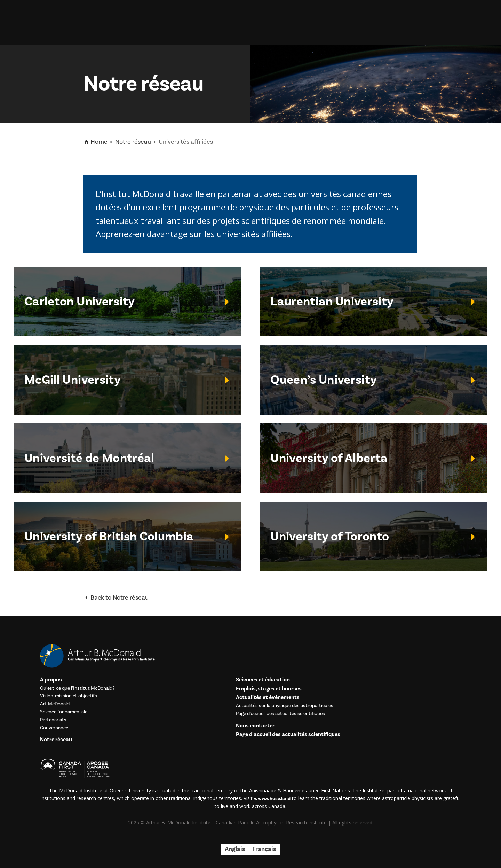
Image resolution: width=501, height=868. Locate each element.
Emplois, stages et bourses (269, 689)
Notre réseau (133, 142)
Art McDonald (55, 704)
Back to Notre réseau (116, 598)
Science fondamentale (64, 712)
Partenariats (53, 720)
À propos (51, 680)
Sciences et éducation (263, 680)
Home (96, 142)
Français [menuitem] (264, 849)
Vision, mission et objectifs (69, 696)
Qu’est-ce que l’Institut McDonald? (77, 689)
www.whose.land (272, 799)
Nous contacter (255, 726)
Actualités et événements (268, 698)
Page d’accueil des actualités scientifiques (280, 714)
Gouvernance (54, 728)
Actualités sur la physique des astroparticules (285, 706)
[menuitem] (235, 849)
